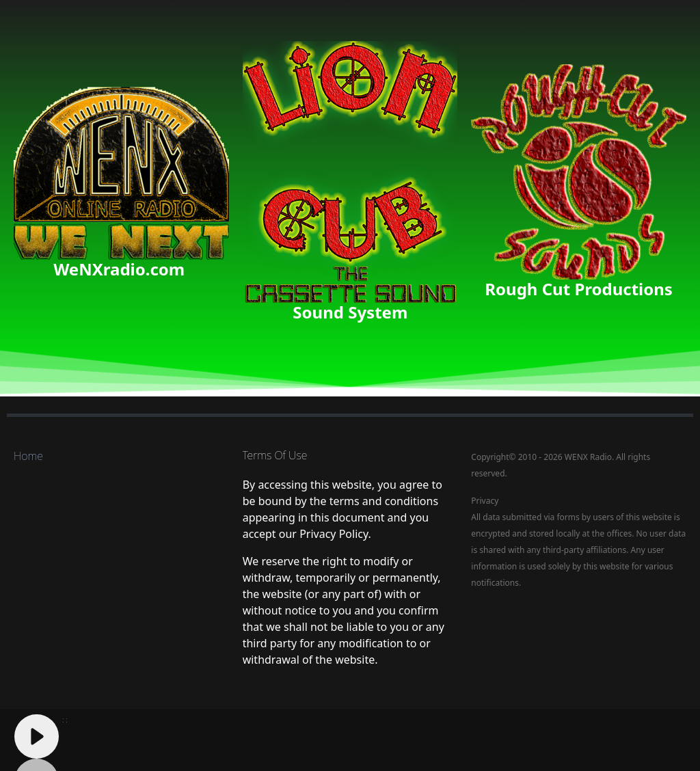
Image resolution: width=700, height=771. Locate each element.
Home (28, 456)
